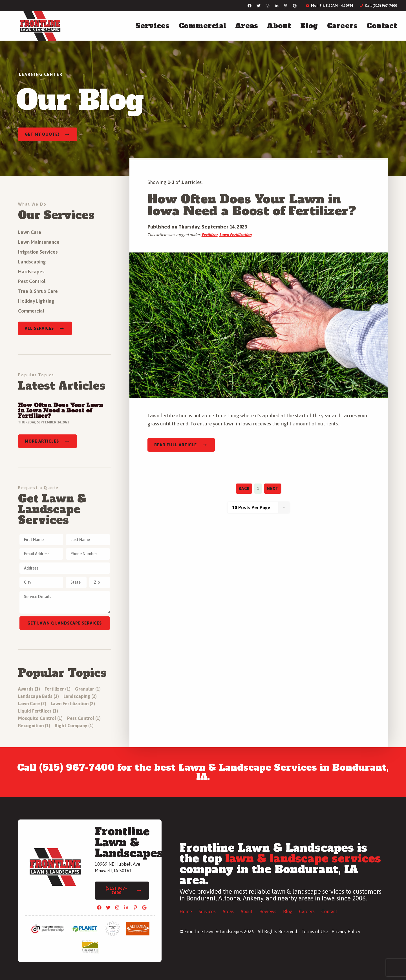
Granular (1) (88, 689)
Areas (247, 26)
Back (244, 489)
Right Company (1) (74, 726)
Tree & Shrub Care (38, 291)
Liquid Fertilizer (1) (38, 711)
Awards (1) (29, 689)
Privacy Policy (346, 931)
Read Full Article (176, 445)
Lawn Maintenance (39, 242)
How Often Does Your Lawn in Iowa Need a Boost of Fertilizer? (252, 205)
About (279, 26)
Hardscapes (31, 272)
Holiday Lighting (36, 301)
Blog (309, 26)
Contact (382, 26)
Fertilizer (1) (58, 689)
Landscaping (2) (80, 696)
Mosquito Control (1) (40, 718)
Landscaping (32, 262)
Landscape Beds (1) (38, 696)
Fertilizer (210, 235)
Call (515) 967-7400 (378, 6)
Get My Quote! (42, 134)
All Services (39, 328)
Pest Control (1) (84, 718)
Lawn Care (30, 232)
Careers (342, 26)
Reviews (268, 911)
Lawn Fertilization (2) (73, 704)
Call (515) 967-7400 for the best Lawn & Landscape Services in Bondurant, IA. (203, 772)
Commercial (203, 26)
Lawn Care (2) (32, 704)
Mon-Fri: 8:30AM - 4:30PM (329, 6)
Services (153, 26)
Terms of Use (315, 931)
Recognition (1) (34, 726)
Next (273, 489)
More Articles (42, 441)
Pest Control (32, 281)
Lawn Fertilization (235, 235)
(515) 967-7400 (116, 891)
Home (186, 911)
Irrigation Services (38, 252)
